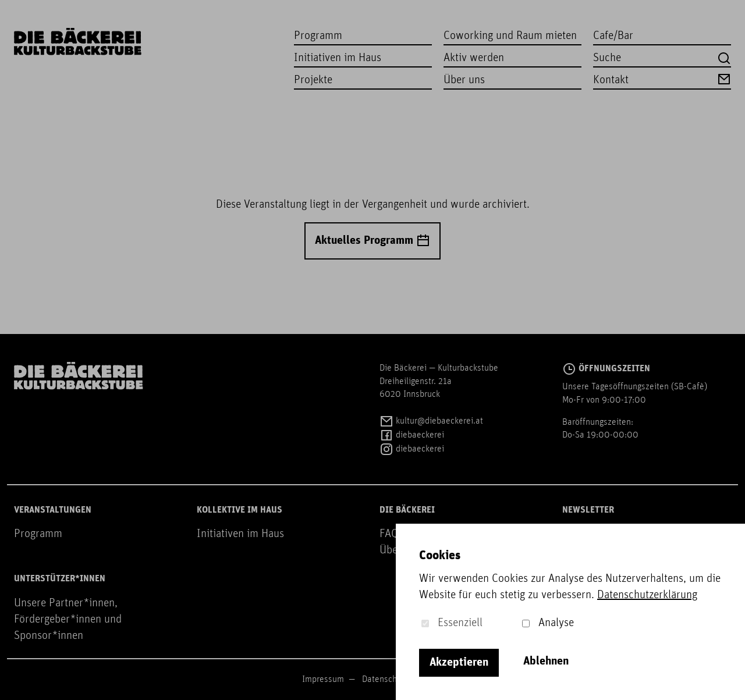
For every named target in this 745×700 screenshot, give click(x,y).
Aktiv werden (474, 58)
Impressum (323, 680)
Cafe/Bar (613, 36)
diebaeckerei (412, 435)
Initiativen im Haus (338, 58)
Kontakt (662, 79)
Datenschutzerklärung (647, 595)
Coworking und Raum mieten (510, 36)
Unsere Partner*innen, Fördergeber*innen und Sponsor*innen (68, 620)
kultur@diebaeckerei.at (431, 421)
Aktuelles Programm (372, 241)
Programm (318, 36)
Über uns (464, 80)
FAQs (391, 534)
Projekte (313, 80)
